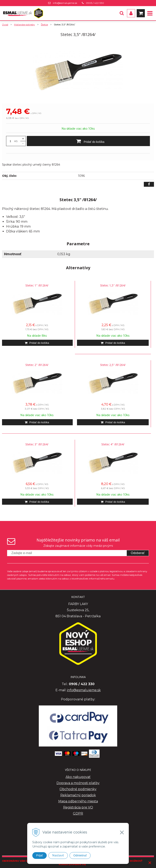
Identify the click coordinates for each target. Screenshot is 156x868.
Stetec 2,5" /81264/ (113, 365)
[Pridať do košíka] (88, 141)
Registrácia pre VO (78, 807)
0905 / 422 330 (95, 3)
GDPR (78, 813)
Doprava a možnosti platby (78, 783)
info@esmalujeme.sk (65, 3)
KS (16, 141)
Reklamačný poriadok (78, 795)
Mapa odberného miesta (78, 801)
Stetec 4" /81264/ (113, 444)
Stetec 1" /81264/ (37, 285)
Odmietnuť (80, 855)
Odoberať (138, 553)
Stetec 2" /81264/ (37, 365)
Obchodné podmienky (78, 789)
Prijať (40, 855)
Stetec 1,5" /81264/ (113, 285)
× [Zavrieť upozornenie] (150, 863)
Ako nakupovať (78, 777)
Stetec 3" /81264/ (37, 444)
